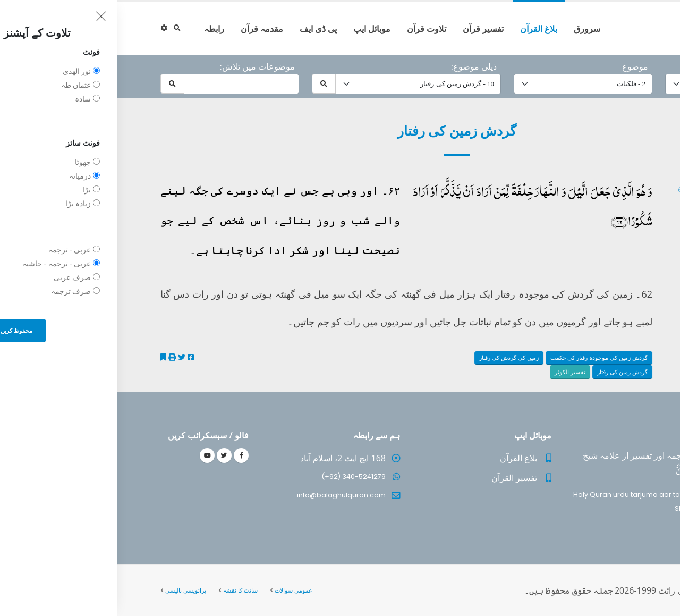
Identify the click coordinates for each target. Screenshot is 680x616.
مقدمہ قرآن (145, 29)
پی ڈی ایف (201, 29)
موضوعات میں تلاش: (140, 66)
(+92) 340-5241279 (237, 476)
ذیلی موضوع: (357, 66)
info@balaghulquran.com (224, 495)
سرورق (470, 29)
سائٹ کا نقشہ (124, 590)
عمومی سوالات (177, 590)
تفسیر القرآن (397, 478)
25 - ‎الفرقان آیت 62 (592, 189)
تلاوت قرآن (310, 29)
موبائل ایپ (255, 29)
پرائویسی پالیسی (69, 590)
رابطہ (97, 29)
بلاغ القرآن (422, 29)
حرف (623, 66)
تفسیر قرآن (366, 29)
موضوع (518, 66)
